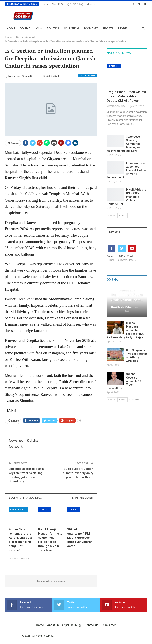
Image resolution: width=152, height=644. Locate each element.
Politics (53, 29)
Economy (91, 29)
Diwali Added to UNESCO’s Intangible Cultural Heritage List (126, 197)
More (91, 4)
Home (45, 4)
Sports (108, 29)
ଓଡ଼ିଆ (39, 29)
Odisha (25, 29)
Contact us (92, 625)
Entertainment (88, 76)
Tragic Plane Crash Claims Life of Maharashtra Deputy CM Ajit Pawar (126, 96)
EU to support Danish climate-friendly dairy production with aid (78, 473)
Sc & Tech (71, 29)
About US (57, 4)
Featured (44, 509)
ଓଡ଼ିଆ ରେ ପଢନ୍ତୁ (75, 4)
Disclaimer (109, 625)
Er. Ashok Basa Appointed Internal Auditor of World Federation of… (126, 170)
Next (25, 559)
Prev (14, 559)
